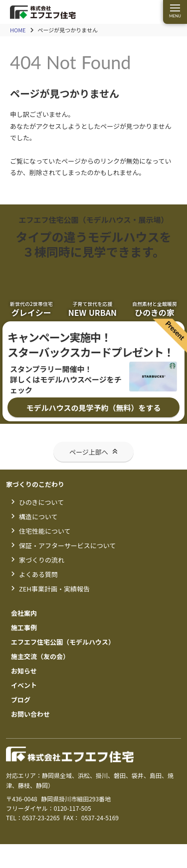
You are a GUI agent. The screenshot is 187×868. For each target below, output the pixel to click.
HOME (18, 30)
